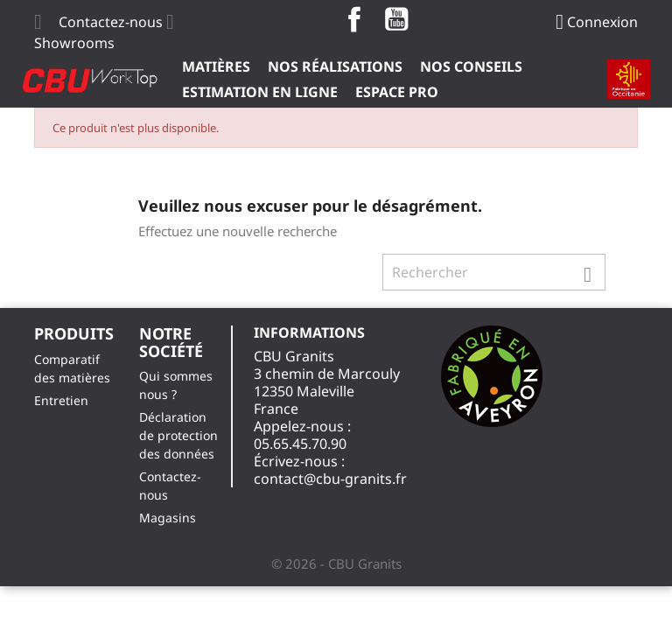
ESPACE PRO (397, 92)
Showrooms (74, 43)
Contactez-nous (111, 22)
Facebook (354, 19)
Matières (216, 66)
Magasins (168, 518)
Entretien (61, 400)
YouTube (396, 19)
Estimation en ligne (260, 92)
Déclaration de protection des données (178, 435)
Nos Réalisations (335, 66)
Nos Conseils (471, 66)
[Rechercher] (494, 272)
